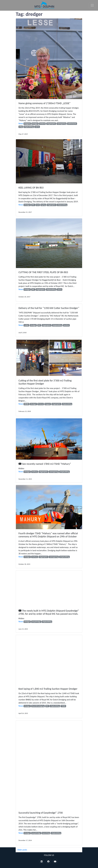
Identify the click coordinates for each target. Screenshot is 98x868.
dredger (35, 124)
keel (38, 205)
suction (66, 325)
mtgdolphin (51, 124)
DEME (27, 404)
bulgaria (27, 124)
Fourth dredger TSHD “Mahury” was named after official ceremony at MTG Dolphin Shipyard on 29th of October (48, 535)
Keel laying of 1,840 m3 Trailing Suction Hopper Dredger (48, 689)
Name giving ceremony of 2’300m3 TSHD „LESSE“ (45, 103)
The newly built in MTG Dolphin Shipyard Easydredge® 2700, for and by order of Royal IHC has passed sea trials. (49, 612)
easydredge (36, 622)
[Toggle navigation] (92, 5)
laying (43, 205)
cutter (26, 325)
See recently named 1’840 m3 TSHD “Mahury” (47, 464)
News (21, 123)
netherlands (72, 124)
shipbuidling (51, 290)
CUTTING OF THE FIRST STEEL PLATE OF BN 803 (43, 272)
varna (37, 127)
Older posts (22, 850)
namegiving (61, 124)
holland (42, 124)
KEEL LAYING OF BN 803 (31, 188)
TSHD (63, 706)
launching (46, 833)
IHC (33, 205)
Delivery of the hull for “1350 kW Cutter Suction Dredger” (49, 308)
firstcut (41, 404)
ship (21, 127)
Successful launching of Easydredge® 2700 (41, 813)
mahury (35, 472)
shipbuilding (29, 127)
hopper (48, 404)
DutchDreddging (38, 706)
